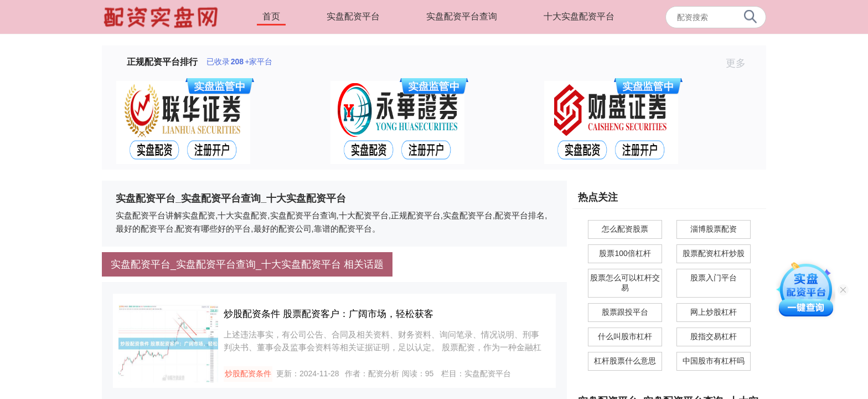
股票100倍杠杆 (625, 253)
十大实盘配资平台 (579, 16)
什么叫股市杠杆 (625, 336)
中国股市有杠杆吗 (714, 361)
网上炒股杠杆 (714, 312)
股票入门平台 (714, 278)
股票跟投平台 (625, 312)
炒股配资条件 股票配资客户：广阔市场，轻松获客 (329, 314)
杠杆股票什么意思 (625, 361)
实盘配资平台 (353, 16)
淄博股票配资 (714, 229)
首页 (271, 16)
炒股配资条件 (248, 374)
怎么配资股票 (625, 229)
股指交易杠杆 (714, 336)
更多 (740, 63)
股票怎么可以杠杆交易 (625, 283)
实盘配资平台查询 (462, 16)
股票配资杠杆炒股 (714, 253)
